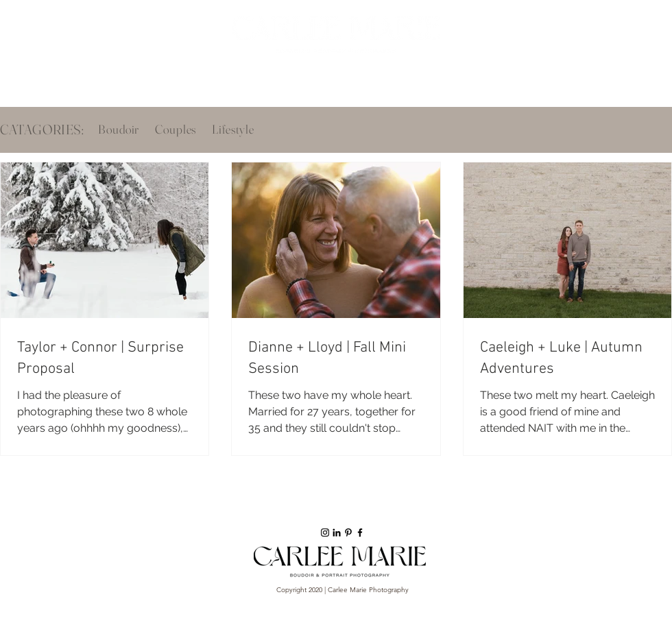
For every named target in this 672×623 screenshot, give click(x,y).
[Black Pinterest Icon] (348, 533)
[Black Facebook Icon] (360, 533)
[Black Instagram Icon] (325, 533)
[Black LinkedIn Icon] (337, 533)
